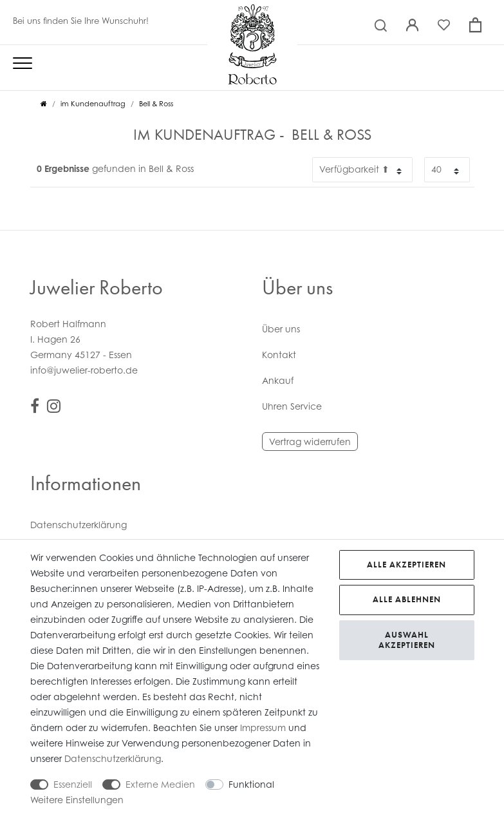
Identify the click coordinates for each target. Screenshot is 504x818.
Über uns (281, 329)
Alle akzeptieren (406, 565)
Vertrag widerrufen (310, 442)
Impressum (263, 728)
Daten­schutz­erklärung (79, 525)
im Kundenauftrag (93, 104)
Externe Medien (160, 784)
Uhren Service (292, 406)
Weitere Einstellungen (77, 800)
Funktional (251, 784)
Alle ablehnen (407, 599)
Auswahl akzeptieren (407, 640)
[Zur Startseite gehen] (44, 104)
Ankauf (278, 380)
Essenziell (73, 784)
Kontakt (279, 355)
